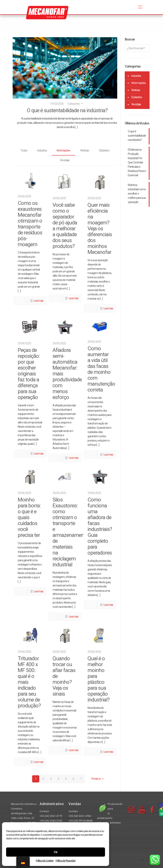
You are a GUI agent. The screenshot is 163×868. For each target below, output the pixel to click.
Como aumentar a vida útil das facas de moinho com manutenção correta (101, 369)
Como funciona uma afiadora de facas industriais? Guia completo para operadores (100, 526)
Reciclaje (65, 160)
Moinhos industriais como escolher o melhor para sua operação (137, 194)
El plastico (105, 150)
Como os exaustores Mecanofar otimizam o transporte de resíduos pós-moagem (30, 224)
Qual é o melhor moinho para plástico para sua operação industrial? (98, 679)
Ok (56, 852)
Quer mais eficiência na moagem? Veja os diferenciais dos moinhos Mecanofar (100, 228)
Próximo (98, 779)
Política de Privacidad (65, 861)
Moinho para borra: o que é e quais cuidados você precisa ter (29, 518)
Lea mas (39, 301)
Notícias (85, 150)
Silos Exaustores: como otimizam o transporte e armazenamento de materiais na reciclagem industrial (71, 532)
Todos (23, 150)
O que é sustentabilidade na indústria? (67, 110)
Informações (63, 150)
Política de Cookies (45, 861)
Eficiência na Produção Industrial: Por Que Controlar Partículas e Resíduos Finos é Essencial (137, 162)
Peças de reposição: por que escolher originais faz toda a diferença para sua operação (29, 374)
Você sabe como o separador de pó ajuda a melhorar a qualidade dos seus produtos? (65, 226)
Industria (42, 150)
